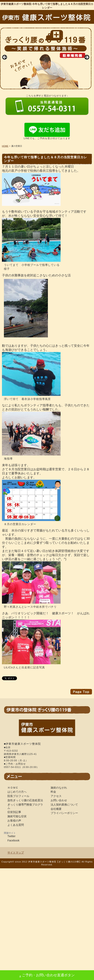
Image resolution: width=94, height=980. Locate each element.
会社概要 (56, 809)
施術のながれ (59, 788)
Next (87, 57)
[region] (46, 58)
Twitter (11, 836)
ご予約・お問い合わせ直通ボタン (47, 976)
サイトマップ (16, 853)
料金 (53, 792)
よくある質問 (16, 825)
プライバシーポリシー (64, 813)
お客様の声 (14, 821)
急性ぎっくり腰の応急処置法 (25, 800)
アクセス (56, 796)
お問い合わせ (59, 800)
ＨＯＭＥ (13, 788)
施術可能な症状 (17, 816)
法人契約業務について (64, 805)
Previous (5, 57)
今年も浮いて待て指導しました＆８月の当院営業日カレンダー (45, 159)
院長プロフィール (18, 796)
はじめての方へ (17, 792)
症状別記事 (14, 812)
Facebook (13, 840)
